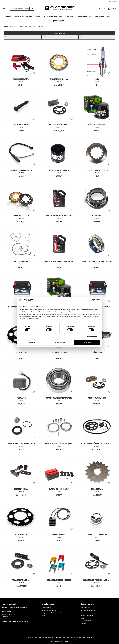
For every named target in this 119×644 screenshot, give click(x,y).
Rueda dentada (97, 489)
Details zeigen (92, 337)
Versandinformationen (88, 610)
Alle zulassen (87, 343)
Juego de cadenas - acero (59, 125)
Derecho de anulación (88, 613)
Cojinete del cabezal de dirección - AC (97, 261)
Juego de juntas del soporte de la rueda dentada (21, 444)
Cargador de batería (21, 79)
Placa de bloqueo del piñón (97, 170)
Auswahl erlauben (59, 343)
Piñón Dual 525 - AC (21, 216)
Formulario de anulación (49, 610)
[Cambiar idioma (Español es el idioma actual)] (113, 2)
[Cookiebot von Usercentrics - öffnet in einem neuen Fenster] (92, 300)
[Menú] (4, 9)
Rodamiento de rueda (59, 352)
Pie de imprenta (86, 621)
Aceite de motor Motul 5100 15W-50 (59, 261)
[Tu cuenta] (105, 9)
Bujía (97, 79)
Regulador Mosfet (59, 535)
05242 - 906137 (7, 611)
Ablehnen (32, 343)
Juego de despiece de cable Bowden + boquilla (59, 444)
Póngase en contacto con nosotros (52, 613)
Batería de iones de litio (59, 489)
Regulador (21, 398)
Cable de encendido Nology (21, 170)
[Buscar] (32, 9)
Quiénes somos (46, 608)
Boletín (44, 616)
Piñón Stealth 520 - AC (59, 79)
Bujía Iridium (97, 352)
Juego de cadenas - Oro (97, 398)
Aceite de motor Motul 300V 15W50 (59, 216)
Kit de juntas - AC (21, 261)
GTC (82, 618)
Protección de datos (87, 616)
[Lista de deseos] (100, 9)
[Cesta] (112, 9)
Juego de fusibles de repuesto (59, 580)
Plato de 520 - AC (21, 535)
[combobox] (20, 9)
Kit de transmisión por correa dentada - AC (97, 444)
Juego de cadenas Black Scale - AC (97, 580)
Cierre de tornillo (21, 489)
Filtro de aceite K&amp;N (59, 170)
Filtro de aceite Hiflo (97, 125)
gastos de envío (54, 638)
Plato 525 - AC (21, 352)
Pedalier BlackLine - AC (21, 580)
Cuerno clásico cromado (97, 535)
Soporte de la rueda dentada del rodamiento (59, 398)
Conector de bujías (21, 125)
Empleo (83, 623)
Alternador (97, 216)
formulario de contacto (22, 622)
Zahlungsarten (86, 608)
